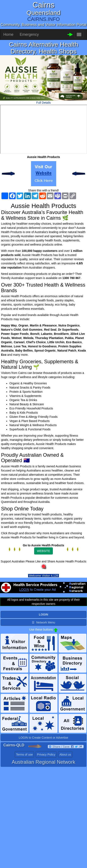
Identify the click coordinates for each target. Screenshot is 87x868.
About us (65, 755)
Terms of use (24, 755)
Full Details (43, 103)
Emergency (29, 34)
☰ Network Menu (43, 622)
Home (8, 34)
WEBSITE (43, 551)
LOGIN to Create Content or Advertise (44, 738)
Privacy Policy (46, 755)
